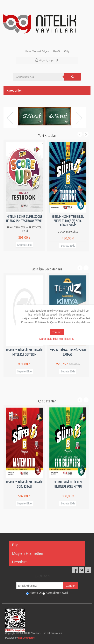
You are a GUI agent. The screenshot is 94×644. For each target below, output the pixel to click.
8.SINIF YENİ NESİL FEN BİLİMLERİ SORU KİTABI (68, 484)
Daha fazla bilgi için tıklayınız (57, 339)
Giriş (67, 51)
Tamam (57, 332)
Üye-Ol (57, 51)
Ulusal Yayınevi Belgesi (37, 51)
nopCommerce (26, 638)
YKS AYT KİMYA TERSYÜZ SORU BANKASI (68, 352)
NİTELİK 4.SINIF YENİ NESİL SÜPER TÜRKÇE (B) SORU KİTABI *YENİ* (68, 221)
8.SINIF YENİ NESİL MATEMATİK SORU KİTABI (24, 484)
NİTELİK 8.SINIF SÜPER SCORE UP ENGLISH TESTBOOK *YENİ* (24, 219)
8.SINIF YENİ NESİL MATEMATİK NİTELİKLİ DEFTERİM (24, 352)
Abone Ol (35, 593)
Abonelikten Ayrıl (57, 593)
